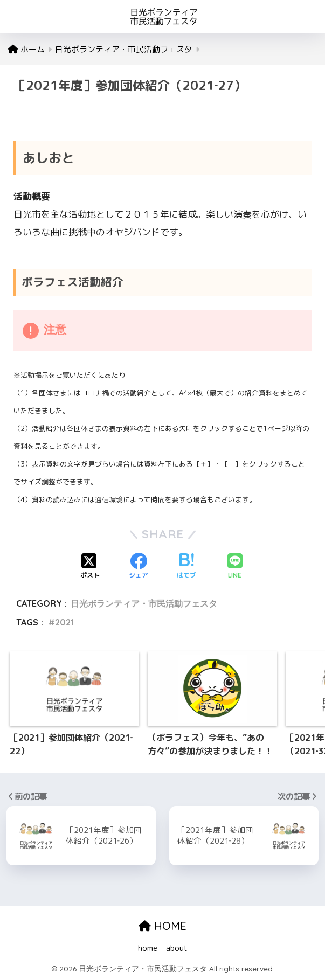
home (148, 948)
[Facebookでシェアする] (139, 567)
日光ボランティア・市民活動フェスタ (144, 603)
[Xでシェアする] (90, 567)
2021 (64, 622)
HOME (162, 926)
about (177, 948)
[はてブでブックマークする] (186, 567)
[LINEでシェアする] (235, 567)
